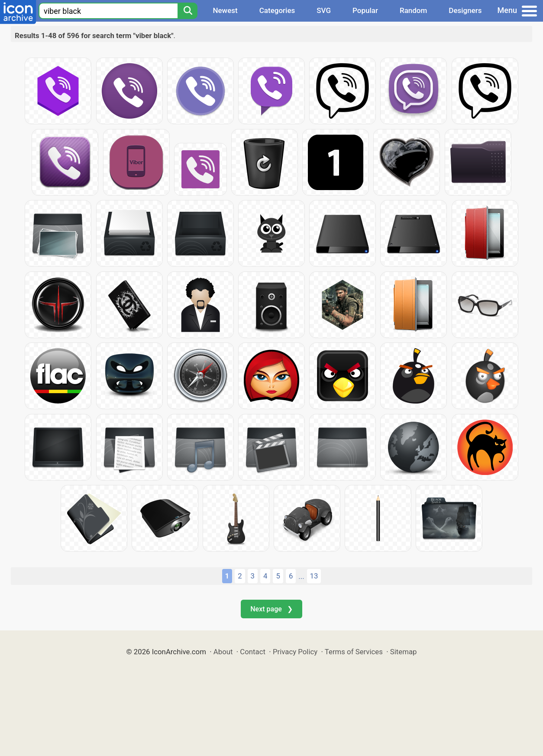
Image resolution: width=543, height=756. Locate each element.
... (301, 576)
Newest (225, 10)
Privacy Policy (295, 652)
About (223, 652)
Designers (465, 10)
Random (413, 10)
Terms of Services (354, 652)
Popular (365, 10)
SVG (324, 10)
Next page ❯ (271, 609)
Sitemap (404, 652)
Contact (253, 652)
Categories (277, 10)
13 (314, 576)
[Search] (187, 11)
